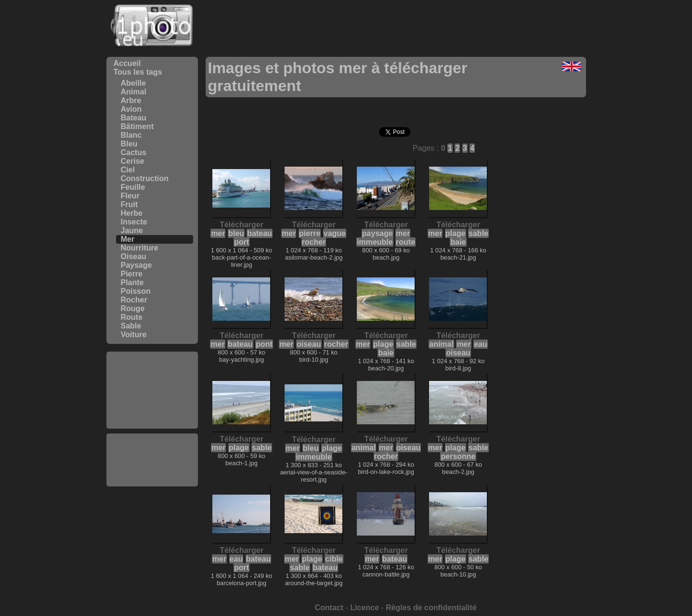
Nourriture (140, 248)
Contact (329, 608)
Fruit (130, 204)
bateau (260, 233)
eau (481, 344)
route (405, 242)
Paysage (137, 265)
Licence (365, 608)
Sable (131, 326)
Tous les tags (138, 72)
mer (218, 233)
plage (456, 233)
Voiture (134, 334)
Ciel (128, 170)
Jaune (132, 230)
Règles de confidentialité (431, 608)
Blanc (131, 135)
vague (335, 233)
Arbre (131, 100)
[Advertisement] (152, 390)
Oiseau (134, 256)
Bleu (129, 144)
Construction (145, 178)
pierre (310, 233)
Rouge (133, 308)
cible (334, 559)
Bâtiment (137, 126)
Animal (134, 92)
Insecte (134, 222)
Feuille (133, 187)
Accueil (127, 63)
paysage (378, 233)
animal (441, 344)
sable (478, 233)
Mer (128, 239)
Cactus (134, 152)
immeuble (375, 242)
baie (458, 242)
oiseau (309, 344)
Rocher (134, 300)
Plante (132, 282)
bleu (236, 233)
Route (132, 317)
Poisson (136, 291)
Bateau (134, 118)
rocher (314, 242)
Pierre (132, 274)
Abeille (133, 83)
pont (264, 344)
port (242, 242)
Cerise (133, 161)
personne (458, 456)
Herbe (132, 213)
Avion (131, 109)
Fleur (130, 196)
